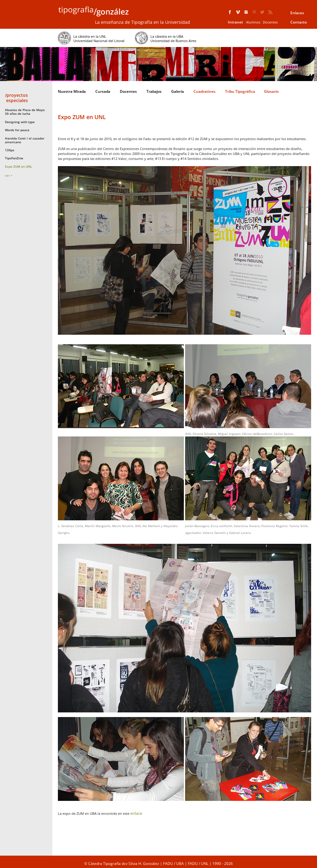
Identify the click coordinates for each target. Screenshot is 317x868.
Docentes (270, 22)
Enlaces (297, 13)
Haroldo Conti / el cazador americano (25, 140)
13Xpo (10, 150)
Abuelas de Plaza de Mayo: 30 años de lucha (25, 112)
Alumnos (253, 22)
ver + (9, 175)
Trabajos (154, 91)
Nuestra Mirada (72, 91)
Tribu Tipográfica (240, 91)
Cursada (103, 91)
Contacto (299, 22)
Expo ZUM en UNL (18, 166)
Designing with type (20, 122)
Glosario (271, 91)
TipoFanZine (14, 158)
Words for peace (17, 130)
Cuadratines (204, 91)
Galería (178, 91)
